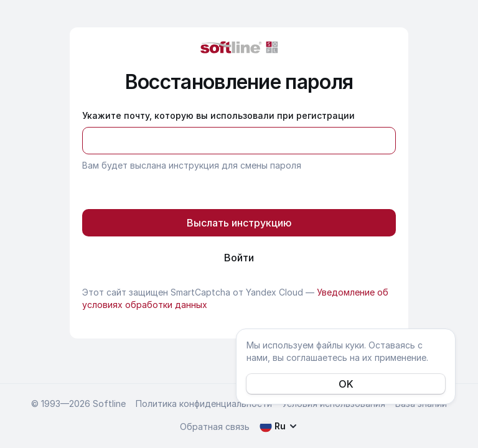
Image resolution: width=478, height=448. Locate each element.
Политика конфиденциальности (204, 404)
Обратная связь (215, 427)
